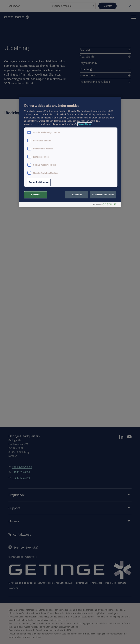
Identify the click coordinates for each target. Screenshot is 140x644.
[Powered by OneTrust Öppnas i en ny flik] (106, 205)
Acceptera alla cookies (103, 195)
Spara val (36, 195)
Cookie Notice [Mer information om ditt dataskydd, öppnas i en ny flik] (85, 124)
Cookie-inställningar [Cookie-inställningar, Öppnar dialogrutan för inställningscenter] (39, 182)
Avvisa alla (77, 195)
